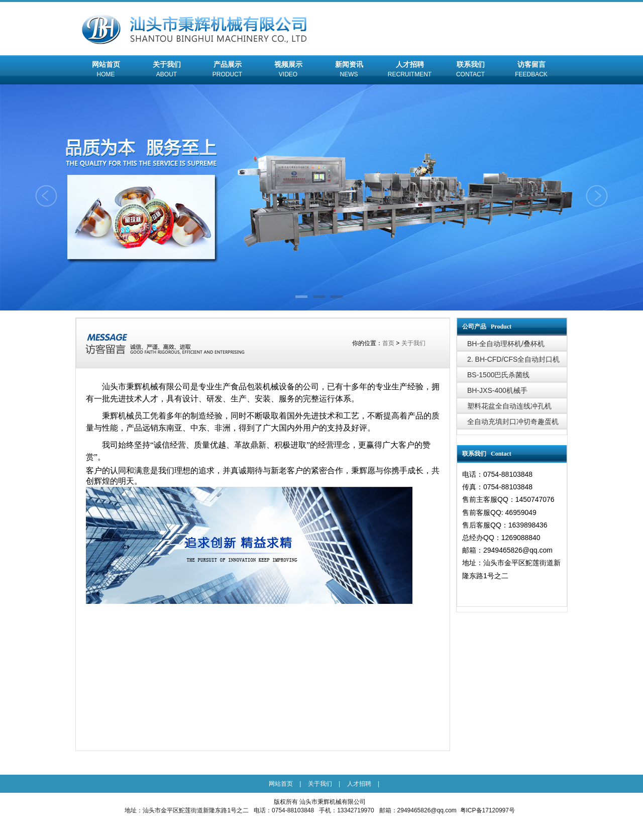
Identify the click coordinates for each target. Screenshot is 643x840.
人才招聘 (410, 70)
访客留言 (531, 70)
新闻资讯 (349, 70)
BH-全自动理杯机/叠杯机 (506, 344)
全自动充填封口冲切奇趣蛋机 (513, 422)
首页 (388, 343)
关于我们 (167, 70)
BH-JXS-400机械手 (497, 390)
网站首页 (106, 70)
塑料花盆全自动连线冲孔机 (509, 406)
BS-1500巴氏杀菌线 (498, 375)
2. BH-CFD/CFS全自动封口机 (513, 359)
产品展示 (227, 70)
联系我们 (470, 70)
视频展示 (288, 70)
